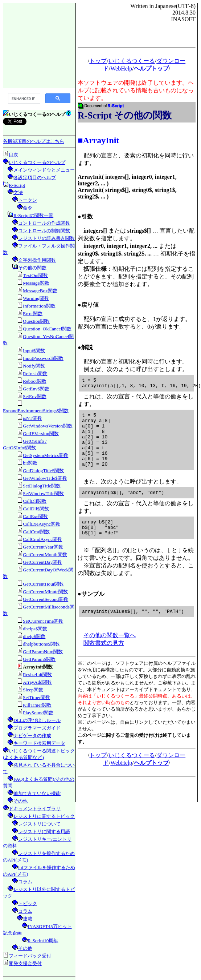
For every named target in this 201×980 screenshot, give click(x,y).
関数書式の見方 (104, 661)
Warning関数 (36, 298)
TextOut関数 (36, 275)
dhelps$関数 (35, 629)
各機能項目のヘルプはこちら (34, 141)
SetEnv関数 (35, 396)
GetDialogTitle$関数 (43, 471)
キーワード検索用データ (39, 743)
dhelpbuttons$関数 (41, 644)
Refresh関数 (35, 373)
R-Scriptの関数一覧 (33, 215)
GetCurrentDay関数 (42, 562)
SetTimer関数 (36, 697)
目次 (13, 155)
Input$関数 (34, 351)
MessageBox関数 (40, 291)
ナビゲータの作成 (32, 736)
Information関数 (39, 306)
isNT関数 (32, 418)
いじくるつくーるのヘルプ (37, 162)
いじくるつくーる (132, 61)
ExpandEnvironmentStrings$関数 (36, 411)
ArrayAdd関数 (37, 682)
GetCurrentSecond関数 (46, 599)
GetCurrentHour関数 (43, 584)
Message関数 (36, 283)
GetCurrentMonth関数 (45, 555)
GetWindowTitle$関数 (45, 478)
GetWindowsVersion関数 (48, 426)
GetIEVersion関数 (41, 433)
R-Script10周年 (43, 941)
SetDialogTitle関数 (42, 486)
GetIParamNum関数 (43, 652)
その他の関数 (32, 268)
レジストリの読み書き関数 (46, 238)
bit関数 (30, 463)
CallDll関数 (35, 501)
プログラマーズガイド (37, 728)
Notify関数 (34, 366)
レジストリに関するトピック (44, 816)
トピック (28, 903)
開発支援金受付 (25, 963)
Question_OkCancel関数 (47, 329)
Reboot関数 (35, 381)
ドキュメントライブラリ (35, 809)
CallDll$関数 (36, 509)
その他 (20, 801)
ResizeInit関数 (37, 674)
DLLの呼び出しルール (37, 720)
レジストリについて (39, 824)
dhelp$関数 (34, 636)
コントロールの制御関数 (44, 231)
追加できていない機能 (37, 793)
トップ (98, 61)
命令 (28, 208)
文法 (18, 192)
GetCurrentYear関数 (43, 547)
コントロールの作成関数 (44, 223)
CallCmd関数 (36, 532)
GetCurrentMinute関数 (45, 592)
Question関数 (36, 321)
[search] (23, 99)
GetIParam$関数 (39, 659)
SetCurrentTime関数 (43, 621)
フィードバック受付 (30, 956)
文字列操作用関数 (37, 260)
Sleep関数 (33, 690)
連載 (28, 919)
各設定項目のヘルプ (35, 178)
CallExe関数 (35, 516)
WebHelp (121, 69)
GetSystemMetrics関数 (46, 455)
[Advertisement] (39, 45)
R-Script (17, 185)
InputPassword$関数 (43, 358)
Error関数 (33, 314)
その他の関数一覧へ (110, 654)
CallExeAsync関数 (42, 524)
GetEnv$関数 (36, 389)
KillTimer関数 (37, 705)
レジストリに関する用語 (44, 832)
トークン (28, 200)
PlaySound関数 (38, 713)
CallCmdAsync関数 (42, 539)
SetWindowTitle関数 (43, 493)
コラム (25, 882)
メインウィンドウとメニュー (44, 170)
